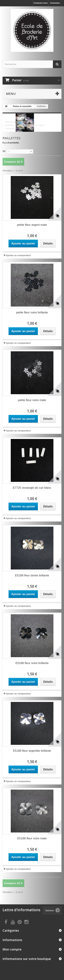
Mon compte (12, 949)
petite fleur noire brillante (32, 312)
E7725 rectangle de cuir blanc (32, 488)
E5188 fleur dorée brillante (32, 575)
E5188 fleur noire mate (32, 838)
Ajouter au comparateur (18, 255)
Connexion (55, 3)
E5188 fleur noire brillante (32, 663)
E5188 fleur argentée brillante (32, 751)
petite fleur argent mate (32, 225)
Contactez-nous (41, 3)
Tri (4, 151)
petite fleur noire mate (32, 400)
